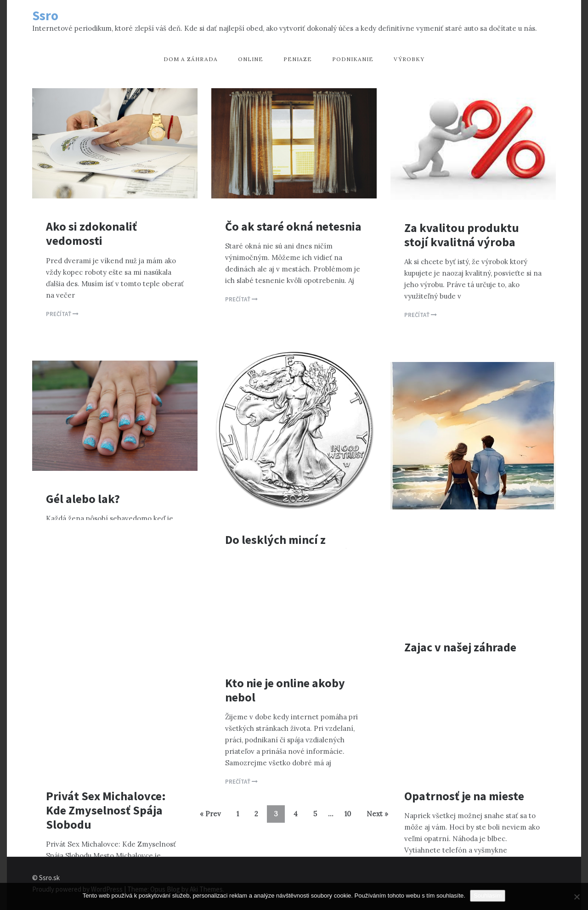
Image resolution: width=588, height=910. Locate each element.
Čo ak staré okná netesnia (293, 226)
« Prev (210, 814)
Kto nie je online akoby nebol (285, 690)
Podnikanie (353, 59)
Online (251, 59)
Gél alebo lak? (83, 499)
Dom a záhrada (191, 59)
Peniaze (298, 59)
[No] (577, 897)
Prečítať (62, 314)
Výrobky (409, 59)
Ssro (45, 15)
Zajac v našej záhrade (460, 647)
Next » (377, 814)
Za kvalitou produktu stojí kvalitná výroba (462, 235)
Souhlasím (488, 896)
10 (348, 814)
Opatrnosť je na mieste (464, 796)
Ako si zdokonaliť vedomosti (91, 233)
